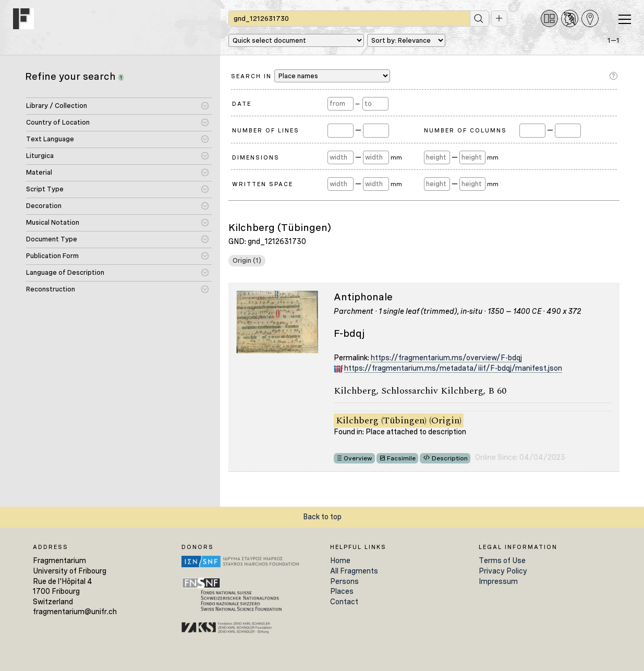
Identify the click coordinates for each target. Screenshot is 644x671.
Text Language (50, 139)
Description (450, 458)
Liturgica (40, 156)
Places (342, 591)
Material (39, 172)
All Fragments (354, 571)
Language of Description (65, 272)
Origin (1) (247, 260)
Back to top (322, 517)
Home (340, 560)
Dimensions (256, 157)
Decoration (44, 206)
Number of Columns (465, 130)
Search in (311, 76)
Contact (344, 602)
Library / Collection (57, 106)
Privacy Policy (503, 571)
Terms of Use (502, 560)
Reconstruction (51, 289)
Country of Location (58, 122)
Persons (344, 581)
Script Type (45, 189)
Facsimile (401, 458)
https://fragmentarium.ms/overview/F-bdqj (446, 358)
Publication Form (52, 256)
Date (242, 104)
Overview (358, 458)
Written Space (263, 184)
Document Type (52, 239)
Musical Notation (53, 222)
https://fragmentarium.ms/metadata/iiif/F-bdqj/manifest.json (453, 368)
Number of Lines (266, 130)
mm (397, 157)
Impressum (498, 581)
